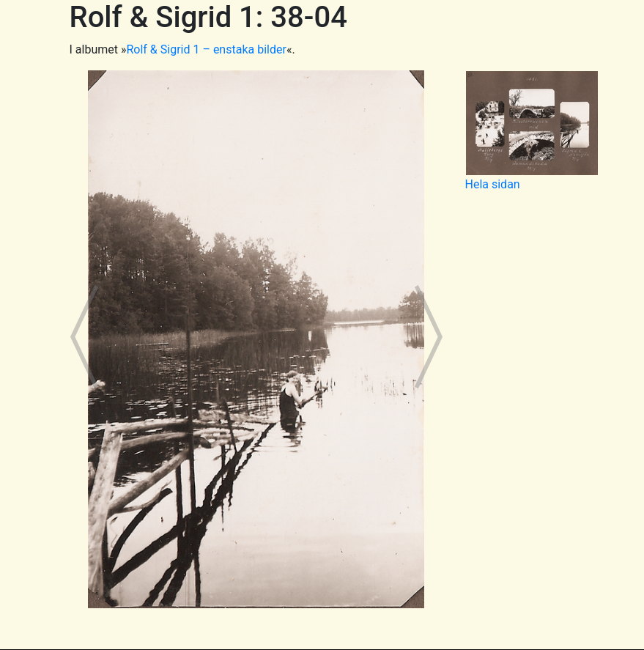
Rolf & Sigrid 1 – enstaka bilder (206, 49)
